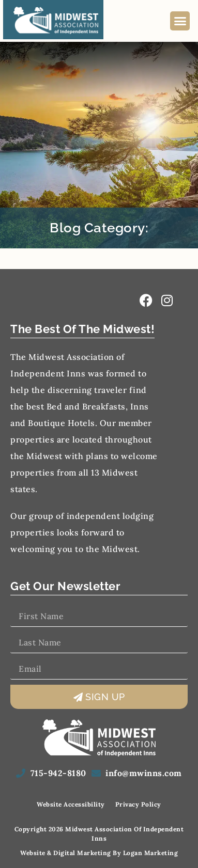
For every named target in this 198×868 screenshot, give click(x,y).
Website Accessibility (71, 804)
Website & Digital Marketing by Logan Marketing (99, 853)
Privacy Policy (138, 804)
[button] (180, 21)
